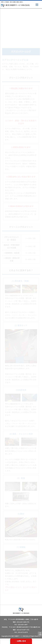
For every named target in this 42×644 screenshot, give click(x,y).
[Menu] (37, 5)
